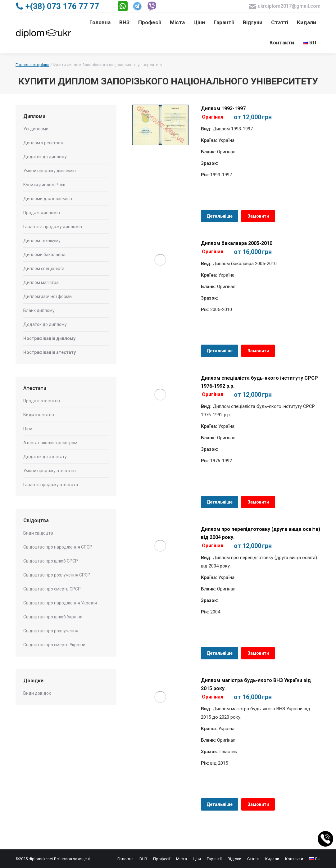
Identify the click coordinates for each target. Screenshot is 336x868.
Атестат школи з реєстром (50, 443)
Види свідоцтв (38, 533)
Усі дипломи (36, 129)
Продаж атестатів (42, 401)
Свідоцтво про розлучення (51, 631)
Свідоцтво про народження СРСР (58, 547)
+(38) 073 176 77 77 (57, 6)
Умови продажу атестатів (50, 471)
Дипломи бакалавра (44, 255)
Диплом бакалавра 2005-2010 (237, 243)
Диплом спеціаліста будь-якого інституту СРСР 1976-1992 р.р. (259, 382)
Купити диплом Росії (44, 185)
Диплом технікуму (42, 241)
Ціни (28, 429)
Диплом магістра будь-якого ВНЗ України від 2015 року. (256, 684)
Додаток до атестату (45, 457)
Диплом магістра (41, 283)
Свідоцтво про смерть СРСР (52, 589)
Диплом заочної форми (48, 296)
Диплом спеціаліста (44, 269)
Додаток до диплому (45, 157)
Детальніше (220, 216)
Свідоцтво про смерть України (54, 645)
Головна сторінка (32, 65)
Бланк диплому (39, 310)
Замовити (258, 216)
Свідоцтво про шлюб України (53, 617)
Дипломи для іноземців (48, 199)
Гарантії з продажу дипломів (53, 227)
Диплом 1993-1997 (223, 108)
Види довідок (37, 693)
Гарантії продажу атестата (51, 485)
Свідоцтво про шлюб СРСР (51, 561)
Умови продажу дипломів (50, 171)
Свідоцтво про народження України (60, 603)
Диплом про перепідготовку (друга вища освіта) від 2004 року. (261, 533)
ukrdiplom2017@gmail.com (285, 6)
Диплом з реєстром (43, 143)
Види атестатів (39, 415)
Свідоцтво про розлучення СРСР (57, 575)
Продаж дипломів (42, 213)
